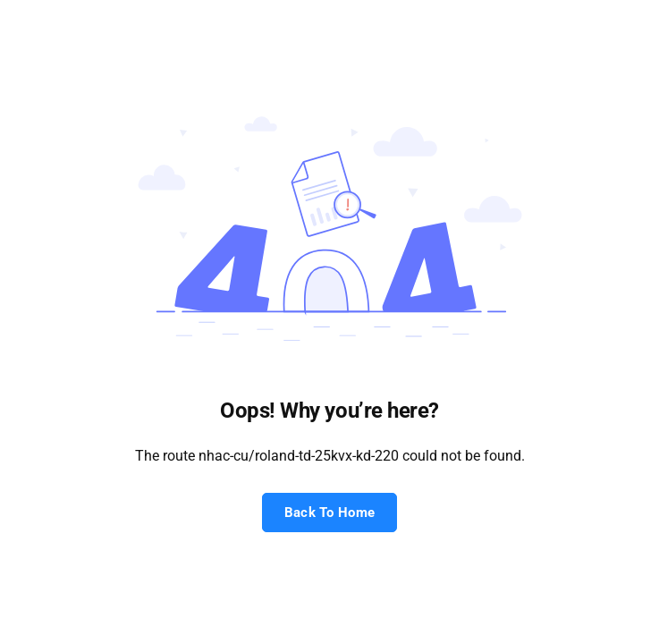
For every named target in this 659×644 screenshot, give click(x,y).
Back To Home (330, 513)
